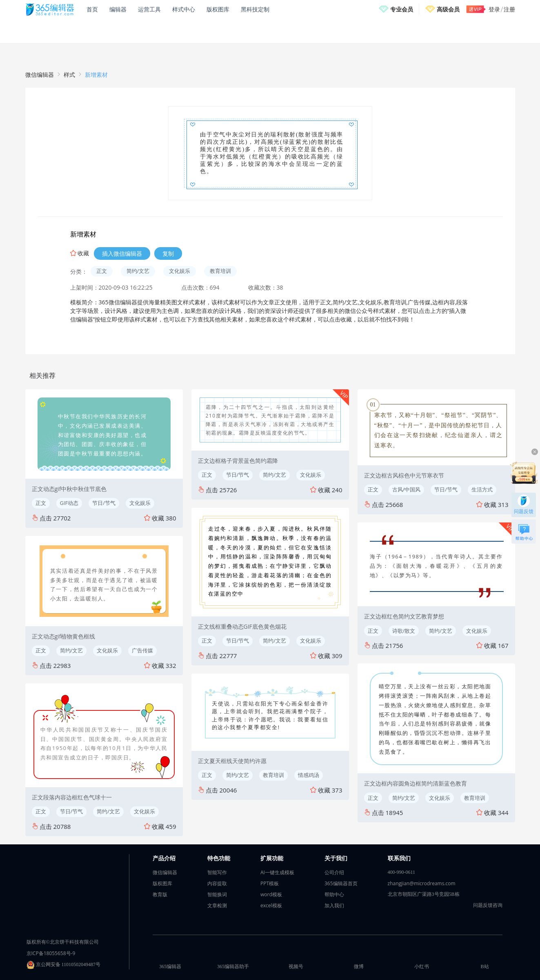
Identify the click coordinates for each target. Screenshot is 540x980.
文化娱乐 (180, 271)
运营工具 (149, 9)
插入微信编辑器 (122, 253)
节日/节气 (104, 503)
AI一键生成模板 (277, 872)
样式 (69, 75)
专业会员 (402, 9)
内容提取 (217, 883)
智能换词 (217, 894)
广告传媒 (142, 650)
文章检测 (217, 905)
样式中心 (184, 9)
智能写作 (217, 872)
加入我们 (334, 905)
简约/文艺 (138, 271)
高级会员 (448, 9)
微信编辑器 (40, 75)
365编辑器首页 (341, 883)
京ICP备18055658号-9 (51, 953)
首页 (92, 9)
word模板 (271, 894)
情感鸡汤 (309, 775)
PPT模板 (270, 883)
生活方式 (482, 489)
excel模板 (271, 905)
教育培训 (220, 271)
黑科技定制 (255, 9)
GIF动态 (69, 503)
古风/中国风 (407, 489)
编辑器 (118, 9)
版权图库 (218, 9)
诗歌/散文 (404, 631)
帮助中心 (334, 894)
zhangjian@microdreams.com (422, 883)
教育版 (160, 894)
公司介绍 (334, 872)
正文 (102, 271)
